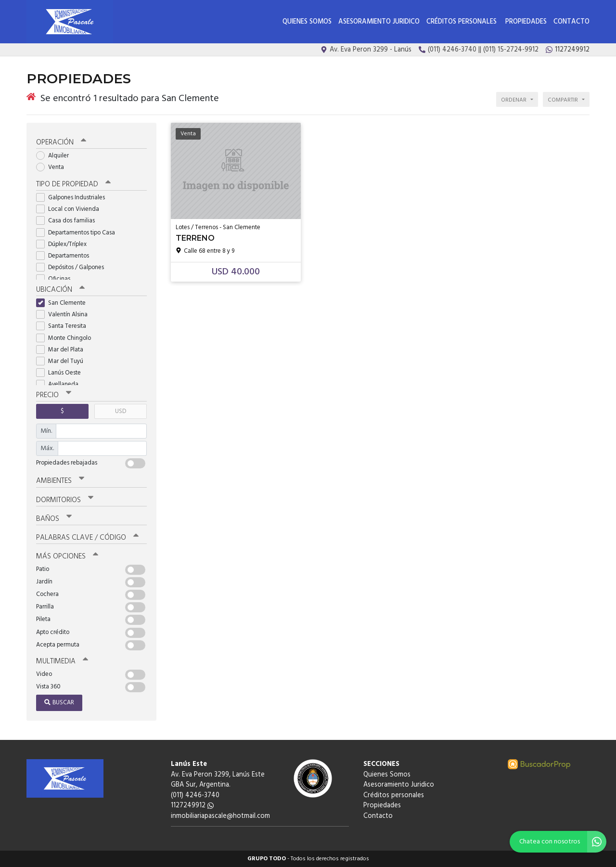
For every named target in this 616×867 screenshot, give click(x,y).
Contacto (571, 22)
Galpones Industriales (74, 198)
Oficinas (56, 279)
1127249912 (192, 806)
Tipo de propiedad (73, 184)
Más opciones (67, 556)
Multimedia (62, 661)
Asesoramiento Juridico (379, 22)
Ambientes (60, 481)
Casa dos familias (69, 221)
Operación (61, 142)
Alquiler (56, 156)
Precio (54, 395)
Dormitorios (65, 500)
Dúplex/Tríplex (64, 244)
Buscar (59, 703)
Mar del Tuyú (63, 361)
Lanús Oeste (62, 373)
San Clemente (64, 303)
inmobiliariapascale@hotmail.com (220, 816)
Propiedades (526, 22)
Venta (53, 167)
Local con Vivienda (71, 209)
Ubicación (60, 290)
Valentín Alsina (65, 315)
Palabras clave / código (87, 538)
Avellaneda (60, 384)
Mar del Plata (63, 350)
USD (121, 411)
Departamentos (66, 256)
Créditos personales (462, 22)
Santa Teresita (64, 326)
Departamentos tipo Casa (79, 233)
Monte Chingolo (67, 338)
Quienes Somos (307, 22)
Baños (54, 519)
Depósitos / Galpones (73, 267)
